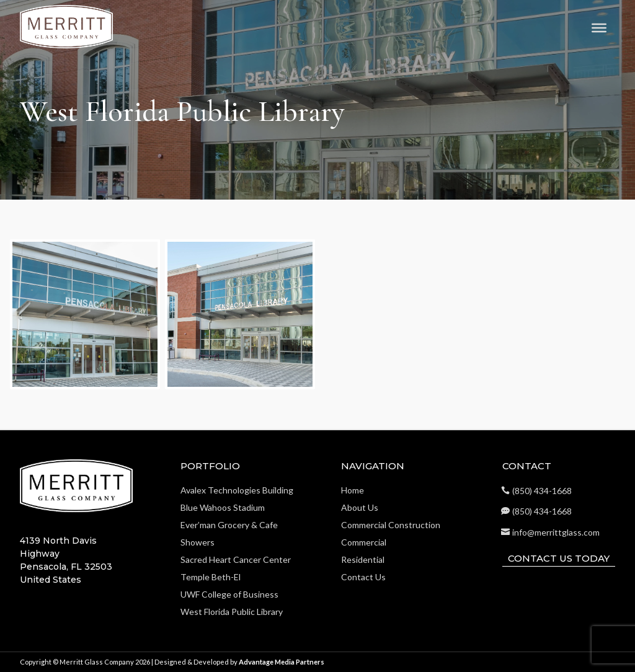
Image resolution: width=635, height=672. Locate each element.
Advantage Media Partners (282, 662)
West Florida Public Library (232, 612)
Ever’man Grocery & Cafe (229, 525)
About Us (360, 507)
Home (353, 490)
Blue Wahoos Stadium (223, 507)
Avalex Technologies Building (237, 490)
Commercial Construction (391, 525)
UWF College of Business (229, 594)
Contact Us (363, 577)
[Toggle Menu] (599, 27)
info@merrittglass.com (556, 532)
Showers (198, 542)
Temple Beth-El (211, 577)
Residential (363, 559)
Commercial (364, 542)
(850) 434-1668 (542, 491)
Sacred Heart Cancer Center (236, 559)
